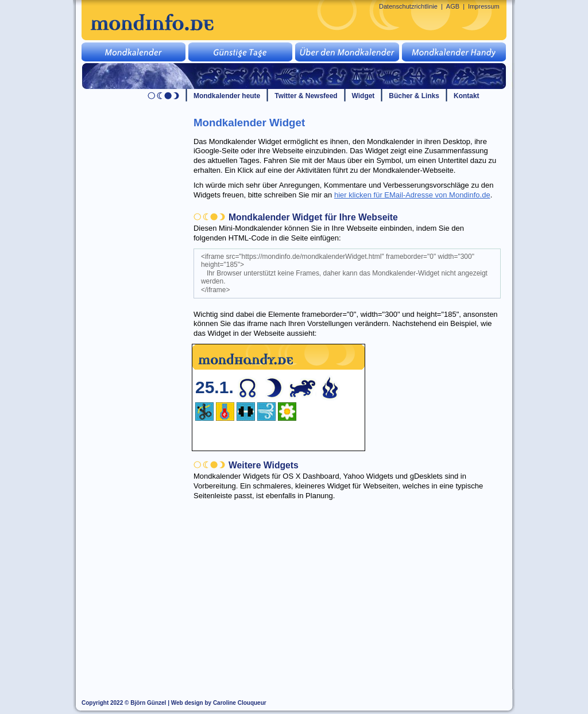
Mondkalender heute (227, 96)
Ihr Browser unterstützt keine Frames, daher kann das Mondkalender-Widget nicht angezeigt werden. (278, 397)
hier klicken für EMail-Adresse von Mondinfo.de (412, 195)
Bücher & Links (414, 96)
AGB (453, 6)
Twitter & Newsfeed (306, 96)
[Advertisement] (354, 587)
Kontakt (467, 96)
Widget (363, 96)
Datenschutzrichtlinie (408, 6)
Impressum (484, 6)
